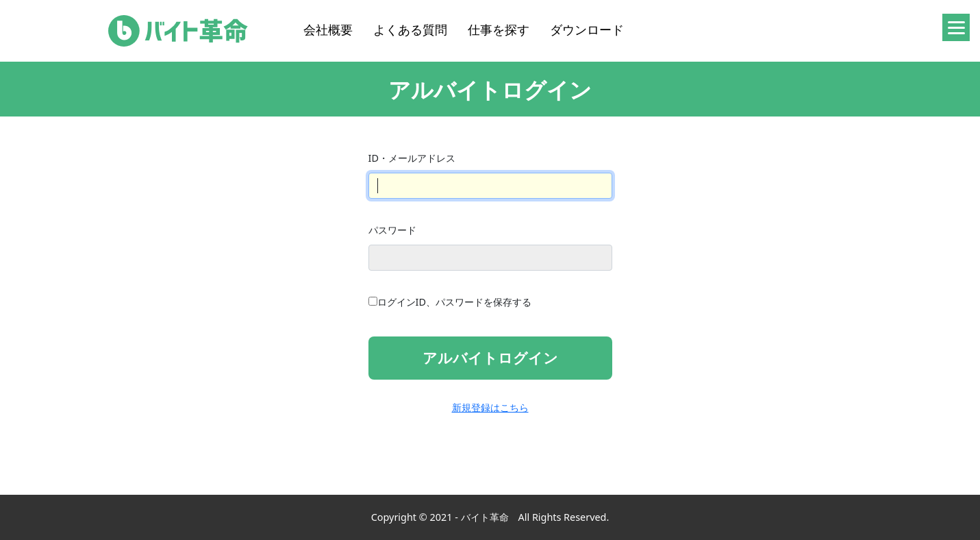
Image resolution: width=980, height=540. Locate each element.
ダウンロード (587, 29)
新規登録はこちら (490, 407)
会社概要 (328, 29)
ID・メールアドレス (412, 158)
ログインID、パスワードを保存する (454, 302)
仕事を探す (499, 29)
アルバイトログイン (490, 358)
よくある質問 (410, 29)
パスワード (392, 230)
